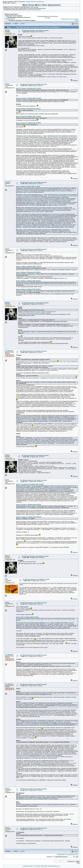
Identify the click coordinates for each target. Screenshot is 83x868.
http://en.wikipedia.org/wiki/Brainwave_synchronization (62, 137)
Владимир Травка (9, 19)
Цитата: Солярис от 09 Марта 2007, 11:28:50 (28, 89)
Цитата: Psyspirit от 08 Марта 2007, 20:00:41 (28, 123)
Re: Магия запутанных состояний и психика (35, 30)
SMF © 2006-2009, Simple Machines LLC (49, 866)
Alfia (6, 579)
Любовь (8, 30)
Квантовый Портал (13, 14)
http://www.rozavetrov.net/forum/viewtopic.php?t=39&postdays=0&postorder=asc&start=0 (37, 312)
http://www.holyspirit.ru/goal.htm (43, 715)
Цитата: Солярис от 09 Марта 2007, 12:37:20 (28, 266)
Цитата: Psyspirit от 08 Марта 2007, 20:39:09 (28, 116)
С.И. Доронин (9, 351)
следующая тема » (75, 20)
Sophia (7, 84)
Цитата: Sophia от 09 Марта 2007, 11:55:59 (28, 186)
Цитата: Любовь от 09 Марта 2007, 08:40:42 (28, 109)
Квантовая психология (16, 17)
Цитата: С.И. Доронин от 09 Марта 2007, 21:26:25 (30, 484)
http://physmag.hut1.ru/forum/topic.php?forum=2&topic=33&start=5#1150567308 (38, 757)
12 (21, 24)
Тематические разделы (15, 16)
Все (24, 24)
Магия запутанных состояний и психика (23, 20)
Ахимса (7, 789)
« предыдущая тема (66, 19)
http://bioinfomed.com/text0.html (30, 138)
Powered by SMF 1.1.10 (30, 866)
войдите (28, 2)
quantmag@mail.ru (36, 10)
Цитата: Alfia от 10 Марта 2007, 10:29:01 (27, 617)
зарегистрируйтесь (39, 2)
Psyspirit (8, 182)
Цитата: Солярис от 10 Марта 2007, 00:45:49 (28, 505)
